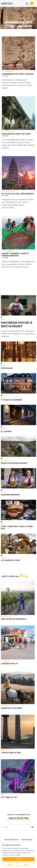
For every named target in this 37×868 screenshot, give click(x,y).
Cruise (3, 795)
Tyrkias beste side (11, 753)
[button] (27, 3)
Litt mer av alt (9, 797)
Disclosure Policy (12, 840)
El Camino (6, 431)
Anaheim (4, 492)
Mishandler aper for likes (16, 134)
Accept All (19, 859)
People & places (6, 616)
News (14, 19)
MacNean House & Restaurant (17, 324)
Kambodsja (21, 19)
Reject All (27, 864)
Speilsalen (7, 368)
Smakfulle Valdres (11, 708)
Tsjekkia (4, 429)
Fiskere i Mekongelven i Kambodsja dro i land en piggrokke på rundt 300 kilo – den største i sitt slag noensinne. (18, 264)
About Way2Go (27, 840)
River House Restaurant (14, 463)
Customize (10, 864)
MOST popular (15, 576)
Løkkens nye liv (9, 664)
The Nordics (5, 661)
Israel (3, 524)
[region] (18, 855)
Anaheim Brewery (11, 495)
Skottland (5, 461)
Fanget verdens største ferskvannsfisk (15, 255)
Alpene (3, 558)
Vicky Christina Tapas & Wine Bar (17, 528)
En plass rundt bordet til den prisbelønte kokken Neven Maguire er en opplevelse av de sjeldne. (18, 334)
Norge (3, 366)
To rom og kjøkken (11, 400)
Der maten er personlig (14, 619)
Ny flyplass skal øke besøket (18, 194)
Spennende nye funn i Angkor (19, 24)
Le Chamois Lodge (10, 560)
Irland (3, 319)
